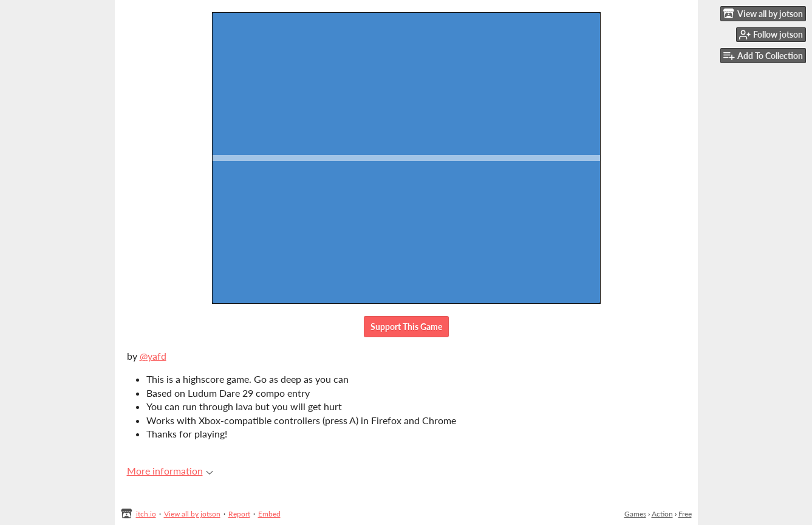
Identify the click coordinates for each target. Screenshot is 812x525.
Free (685, 514)
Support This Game (406, 327)
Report (239, 514)
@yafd (153, 356)
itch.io (146, 514)
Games (635, 514)
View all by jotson (192, 514)
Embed (269, 514)
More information (170, 471)
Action (662, 514)
